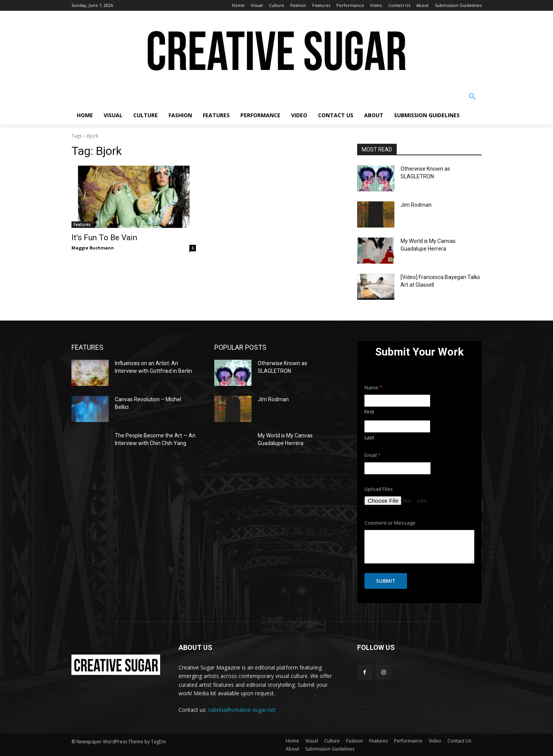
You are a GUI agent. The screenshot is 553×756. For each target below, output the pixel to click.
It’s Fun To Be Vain (104, 238)
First (369, 412)
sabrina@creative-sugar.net (242, 710)
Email (373, 455)
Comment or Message (390, 523)
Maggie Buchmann (93, 248)
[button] (472, 97)
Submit (386, 581)
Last (369, 437)
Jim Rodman (416, 205)
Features (82, 224)
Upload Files (379, 489)
